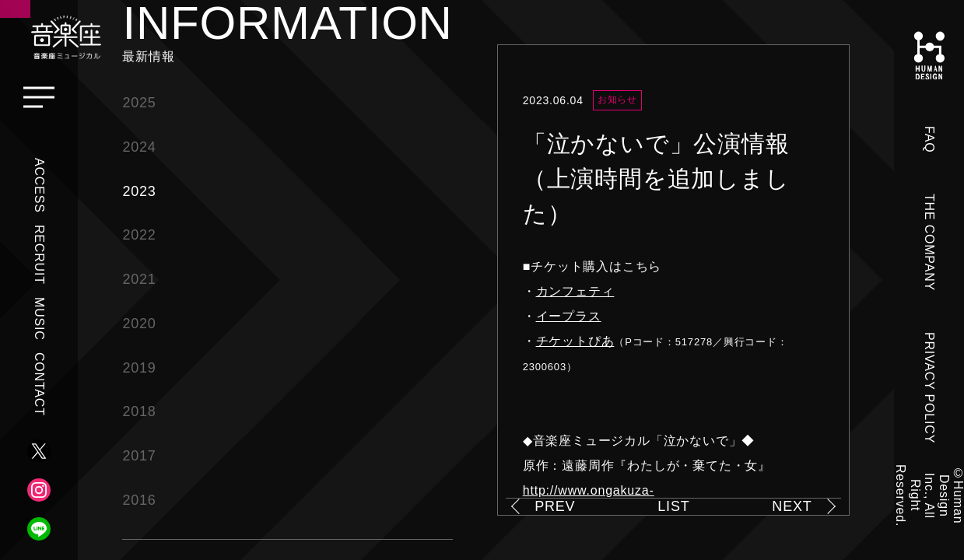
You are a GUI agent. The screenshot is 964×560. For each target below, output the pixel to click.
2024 (139, 147)
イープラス (569, 316)
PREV (555, 506)
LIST (673, 506)
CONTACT (39, 384)
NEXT (792, 506)
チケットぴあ (575, 341)
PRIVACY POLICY (929, 388)
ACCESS (39, 185)
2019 (139, 368)
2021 (139, 279)
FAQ (929, 139)
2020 (139, 324)
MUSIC (39, 319)
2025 (139, 103)
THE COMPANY (929, 242)
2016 (139, 500)
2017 (139, 456)
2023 (139, 191)
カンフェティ (575, 291)
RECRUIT (39, 255)
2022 (139, 235)
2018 (139, 411)
